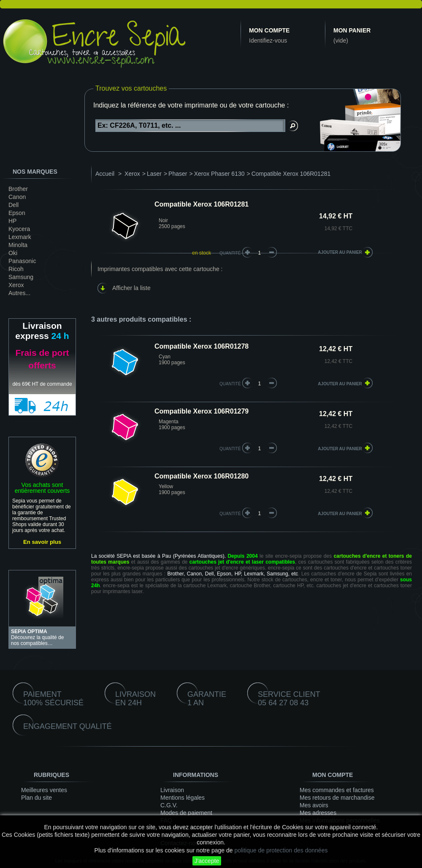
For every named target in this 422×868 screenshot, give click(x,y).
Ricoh (16, 269)
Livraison (172, 790)
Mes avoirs (314, 805)
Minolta (18, 245)
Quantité (230, 253)
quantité (230, 384)
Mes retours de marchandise (337, 798)
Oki (13, 253)
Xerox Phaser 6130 (219, 174)
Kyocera (19, 229)
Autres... (19, 293)
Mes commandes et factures (337, 790)
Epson (17, 213)
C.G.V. (169, 805)
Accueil (105, 174)
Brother (18, 189)
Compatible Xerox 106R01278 (202, 346)
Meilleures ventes (44, 790)
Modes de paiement (186, 813)
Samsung (21, 277)
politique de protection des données (281, 850)
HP (12, 221)
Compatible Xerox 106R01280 (202, 476)
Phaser (178, 174)
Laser (154, 174)
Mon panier (352, 30)
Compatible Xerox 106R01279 (202, 411)
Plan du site (37, 798)
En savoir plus (42, 542)
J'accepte (207, 861)
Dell (14, 205)
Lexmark (20, 237)
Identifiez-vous (268, 40)
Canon (17, 197)
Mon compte (269, 30)
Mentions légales (183, 798)
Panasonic (22, 261)
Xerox (16, 285)
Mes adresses (318, 813)
